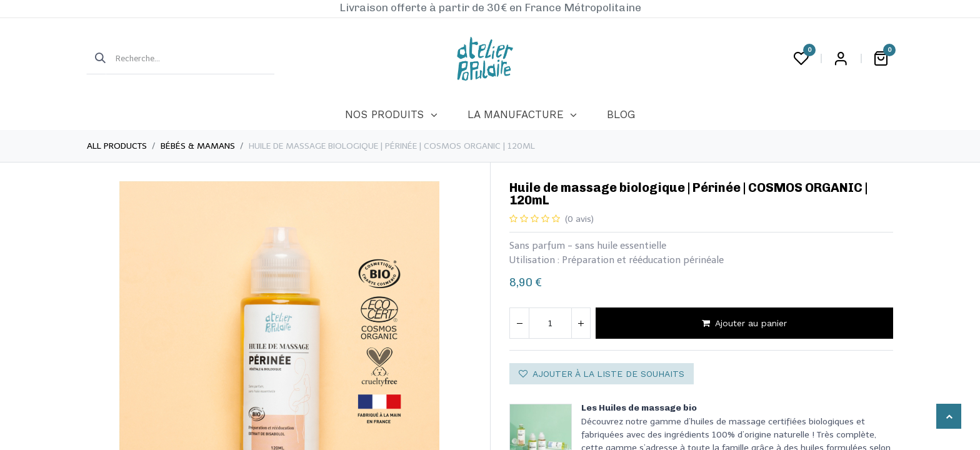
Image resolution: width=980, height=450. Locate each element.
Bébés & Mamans (198, 146)
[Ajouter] (581, 323)
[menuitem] (391, 115)
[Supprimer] (519, 323)
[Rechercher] (96, 59)
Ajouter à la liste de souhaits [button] (602, 374)
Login (841, 59)
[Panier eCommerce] (881, 59)
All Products (117, 146)
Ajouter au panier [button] (744, 323)
